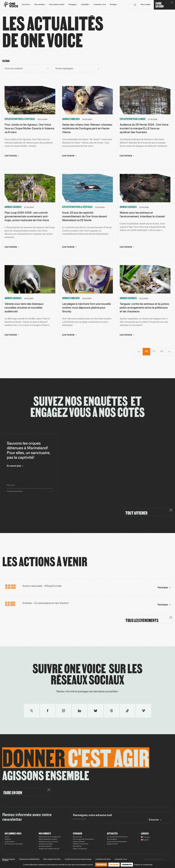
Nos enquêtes (112, 839)
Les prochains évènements (117, 842)
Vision (7, 837)
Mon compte (146, 5)
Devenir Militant (79, 842)
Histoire (8, 839)
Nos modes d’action (57, 5)
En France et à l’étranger (14, 844)
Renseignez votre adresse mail (92, 815)
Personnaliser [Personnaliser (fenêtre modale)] (127, 865)
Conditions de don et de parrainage (78, 859)
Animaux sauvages (46, 844)
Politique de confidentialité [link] (143, 865)
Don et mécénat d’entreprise (83, 839)
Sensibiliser (77, 846)
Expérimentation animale (48, 839)
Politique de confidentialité (29, 859)
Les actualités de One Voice (117, 837)
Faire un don (77, 837)
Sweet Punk (160, 859)
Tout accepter (101, 865)
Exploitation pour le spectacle (50, 837)
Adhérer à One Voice (81, 844)
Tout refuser (114, 865)
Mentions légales (9, 859)
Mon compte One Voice (52, 859)
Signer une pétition (80, 849)
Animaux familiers (45, 846)
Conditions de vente (103, 859)
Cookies (5, 861)
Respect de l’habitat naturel (49, 849)
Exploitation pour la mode (48, 842)
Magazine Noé (112, 844)
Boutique (113, 5)
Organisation (10, 842)
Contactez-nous (100, 5)
